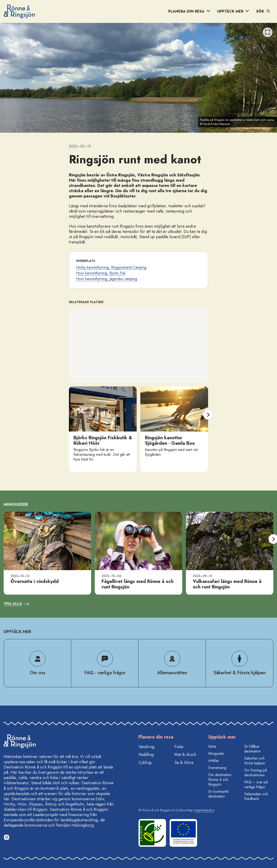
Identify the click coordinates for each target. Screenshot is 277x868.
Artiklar (214, 761)
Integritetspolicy (204, 810)
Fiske (179, 747)
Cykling (145, 763)
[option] (138, 78)
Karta (212, 746)
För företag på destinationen (255, 773)
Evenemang (217, 768)
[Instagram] (6, 837)
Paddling (146, 755)
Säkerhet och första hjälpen (255, 761)
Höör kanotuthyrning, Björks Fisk (101, 273)
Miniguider (216, 753)
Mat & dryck (185, 755)
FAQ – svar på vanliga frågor (256, 784)
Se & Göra (184, 763)
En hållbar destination (253, 749)
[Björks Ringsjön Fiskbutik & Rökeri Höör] (103, 429)
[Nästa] (208, 415)
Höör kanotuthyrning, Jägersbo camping (107, 279)
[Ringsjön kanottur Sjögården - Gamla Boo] (174, 429)
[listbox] (138, 78)
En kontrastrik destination (219, 794)
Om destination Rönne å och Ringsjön (220, 780)
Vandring (146, 747)
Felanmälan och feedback (256, 796)
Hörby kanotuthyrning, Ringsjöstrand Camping (111, 267)
